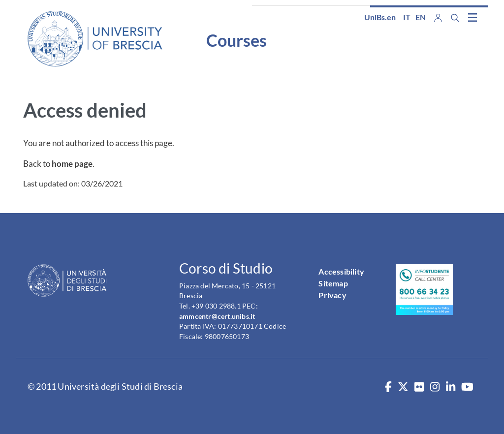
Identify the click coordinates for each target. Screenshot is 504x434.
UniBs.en (380, 17)
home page (72, 164)
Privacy (332, 295)
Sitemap (333, 283)
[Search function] (455, 18)
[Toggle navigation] (472, 17)
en (421, 17)
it (407, 17)
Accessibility (341, 271)
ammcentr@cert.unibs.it (217, 316)
